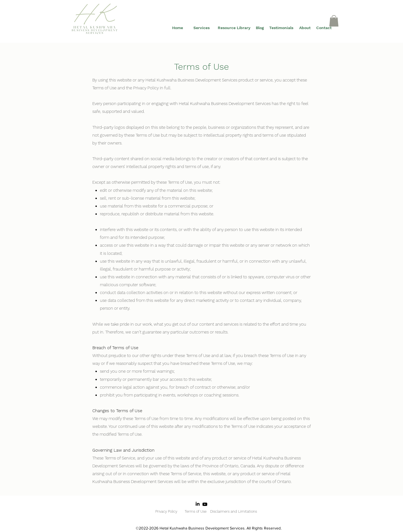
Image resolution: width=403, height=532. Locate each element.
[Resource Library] (234, 28)
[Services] (201, 28)
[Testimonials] (281, 28)
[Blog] (260, 28)
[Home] (177, 28)
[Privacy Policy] (166, 512)
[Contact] (324, 28)
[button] (334, 21)
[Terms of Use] (195, 512)
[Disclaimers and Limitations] (234, 512)
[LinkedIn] (198, 504)
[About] (305, 28)
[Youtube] (205, 504)
